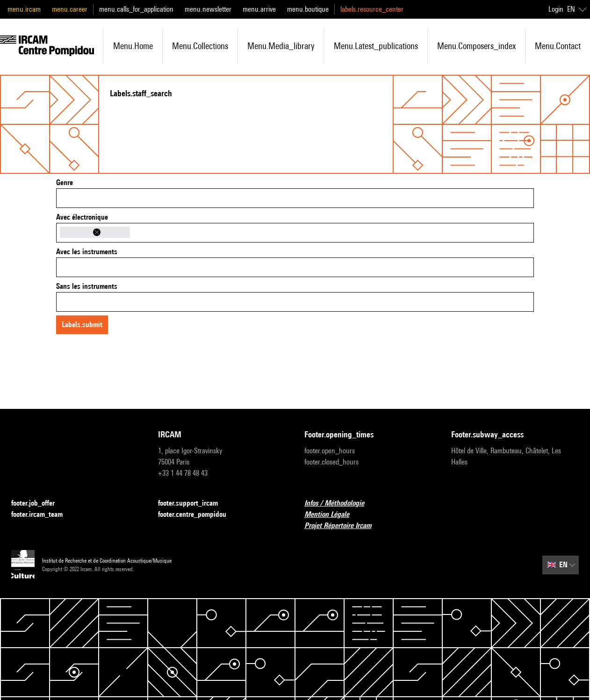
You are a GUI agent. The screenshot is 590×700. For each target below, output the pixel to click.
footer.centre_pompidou (198, 515)
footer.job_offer (39, 504)
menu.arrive (259, 9)
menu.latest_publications (376, 46)
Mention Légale (332, 515)
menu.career (70, 9)
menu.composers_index (476, 46)
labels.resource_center (372, 9)
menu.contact (558, 46)
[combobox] (295, 198)
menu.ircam (24, 9)
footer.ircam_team (43, 515)
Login (556, 9)
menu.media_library (281, 46)
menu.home (133, 46)
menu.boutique (308, 9)
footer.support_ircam (194, 504)
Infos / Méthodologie (340, 504)
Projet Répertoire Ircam (343, 526)
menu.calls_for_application (136, 9)
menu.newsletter (208, 9)
